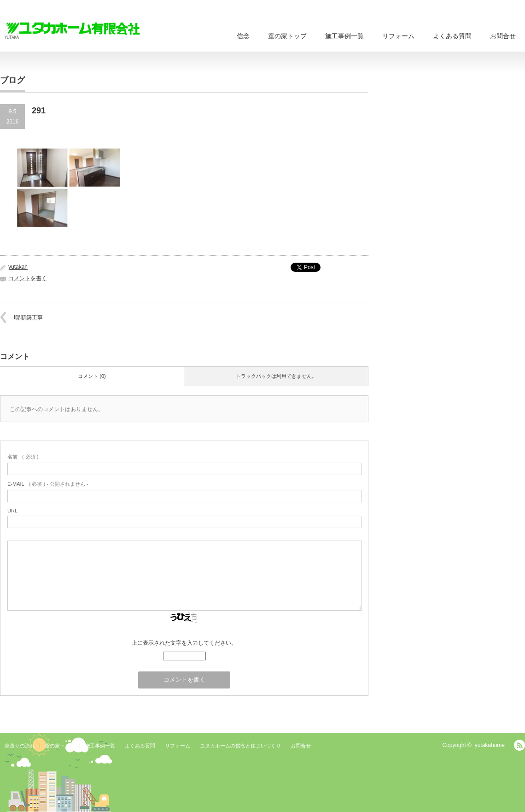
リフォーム (398, 36)
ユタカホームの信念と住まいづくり (240, 746)
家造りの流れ (20, 746)
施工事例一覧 (344, 36)
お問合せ (503, 36)
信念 (243, 36)
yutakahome (490, 745)
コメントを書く (28, 278)
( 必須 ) (23, 457)
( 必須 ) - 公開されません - (48, 484)
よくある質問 (452, 36)
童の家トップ (287, 36)
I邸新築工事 (28, 318)
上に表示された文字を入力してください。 (184, 643)
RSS (519, 745)
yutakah (18, 267)
